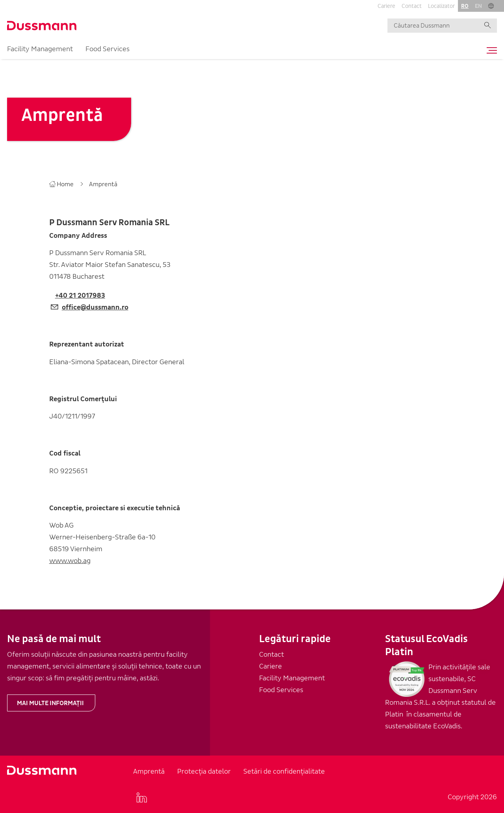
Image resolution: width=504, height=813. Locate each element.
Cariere (386, 6)
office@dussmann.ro (95, 307)
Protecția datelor (204, 771)
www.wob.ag (70, 561)
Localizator (441, 6)
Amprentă (149, 771)
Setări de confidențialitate (284, 771)
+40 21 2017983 (80, 295)
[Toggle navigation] (490, 50)
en (478, 6)
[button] (491, 6)
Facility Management (40, 49)
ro (465, 6)
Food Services (107, 49)
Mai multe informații (50, 703)
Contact (412, 6)
